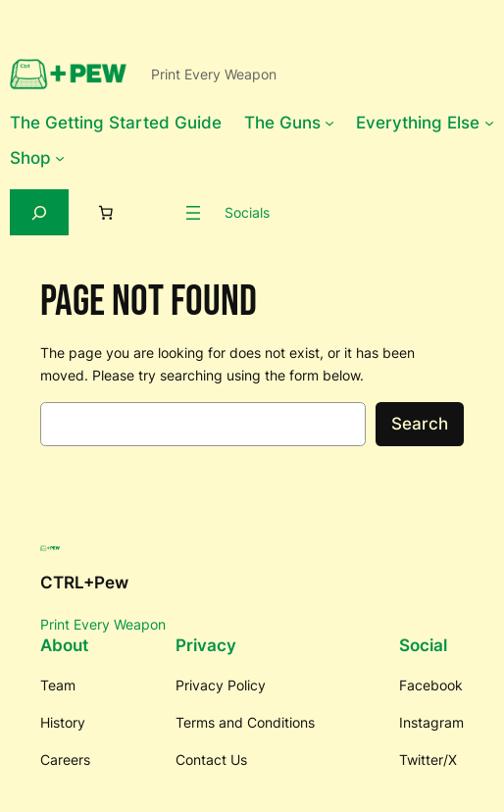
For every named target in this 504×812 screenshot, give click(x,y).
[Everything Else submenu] (489, 123)
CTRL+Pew (84, 583)
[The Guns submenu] (329, 123)
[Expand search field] (39, 212)
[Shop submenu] (60, 158)
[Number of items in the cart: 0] (105, 213)
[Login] (156, 213)
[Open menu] (193, 213)
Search (420, 424)
